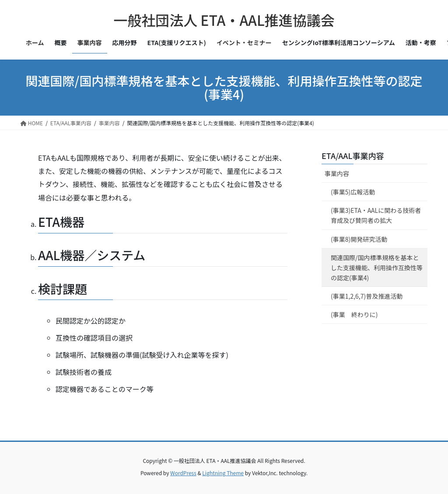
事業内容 (337, 173)
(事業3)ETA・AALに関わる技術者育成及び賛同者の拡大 (376, 215)
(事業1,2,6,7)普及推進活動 (367, 296)
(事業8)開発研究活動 (359, 239)
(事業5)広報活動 (353, 192)
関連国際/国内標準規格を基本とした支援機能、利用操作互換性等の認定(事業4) (377, 268)
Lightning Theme (223, 473)
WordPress (183, 473)
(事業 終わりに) (354, 314)
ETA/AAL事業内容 (353, 155)
